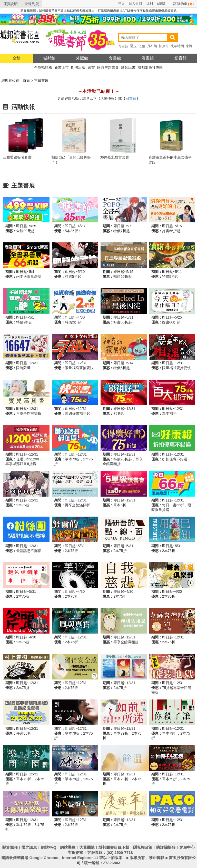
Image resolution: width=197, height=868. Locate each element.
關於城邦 (10, 847)
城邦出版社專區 (150, 67)
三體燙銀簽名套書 (17, 157)
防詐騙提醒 (166, 847)
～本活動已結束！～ (98, 91)
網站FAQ (49, 847)
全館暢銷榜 (43, 67)
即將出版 (78, 67)
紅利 (150, 4)
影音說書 (128, 67)
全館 (16, 58)
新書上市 (62, 67)
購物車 (185, 4)
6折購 (161, 4)
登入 (121, 4)
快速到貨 (32, 4)
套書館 (115, 58)
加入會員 (135, 4)
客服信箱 (76, 852)
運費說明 (11, 4)
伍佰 (142, 46)
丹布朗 (152, 46)
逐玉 (133, 46)
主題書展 (41, 81)
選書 (91, 67)
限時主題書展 (108, 67)
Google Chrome (44, 858)
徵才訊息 (29, 847)
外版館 (82, 58)
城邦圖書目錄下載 (114, 847)
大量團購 (87, 847)
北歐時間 (177, 46)
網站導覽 (68, 847)
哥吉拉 (123, 46)
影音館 (181, 58)
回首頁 (131, 98)
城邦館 (49, 58)
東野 (189, 46)
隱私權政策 (143, 847)
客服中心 (187, 847)
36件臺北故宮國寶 (115, 157)
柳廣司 (164, 46)
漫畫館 (148, 58)
